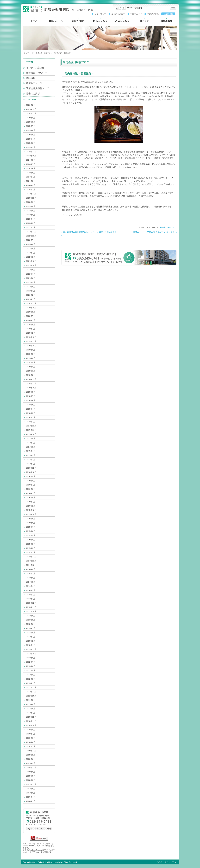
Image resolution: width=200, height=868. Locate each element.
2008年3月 (31, 780)
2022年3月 (31, 253)
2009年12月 (31, 751)
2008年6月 (31, 776)
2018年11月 (31, 384)
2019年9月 (31, 350)
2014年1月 (31, 599)
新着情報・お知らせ (36, 73)
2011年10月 (31, 696)
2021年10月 (31, 265)
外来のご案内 (96, 24)
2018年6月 (31, 400)
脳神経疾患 (161, 24)
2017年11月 (31, 430)
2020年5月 (31, 320)
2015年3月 (31, 544)
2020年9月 (31, 312)
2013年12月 (31, 603)
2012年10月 (31, 654)
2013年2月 (31, 641)
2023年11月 (31, 198)
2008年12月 (31, 768)
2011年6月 (31, 704)
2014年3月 (31, 590)
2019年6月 (31, 358)
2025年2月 (31, 147)
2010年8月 (31, 730)
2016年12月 (31, 468)
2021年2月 (31, 295)
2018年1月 (31, 422)
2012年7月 (31, 662)
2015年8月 (31, 523)
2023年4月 (31, 219)
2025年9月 (31, 118)
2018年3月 (31, 413)
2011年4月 (31, 709)
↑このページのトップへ (166, 862)
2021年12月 (31, 261)
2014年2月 (31, 595)
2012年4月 (31, 675)
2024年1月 (31, 189)
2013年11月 (31, 607)
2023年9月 (31, 202)
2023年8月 (31, 206)
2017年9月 (31, 438)
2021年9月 (31, 270)
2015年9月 (31, 519)
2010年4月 (31, 742)
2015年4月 (31, 540)
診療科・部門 (74, 24)
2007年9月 (31, 789)
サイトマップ (100, 14)
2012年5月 (31, 670)
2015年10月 (31, 514)
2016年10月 (31, 472)
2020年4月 (31, 325)
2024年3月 (31, 181)
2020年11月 (31, 303)
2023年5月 (31, 215)
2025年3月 (31, 143)
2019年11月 (31, 341)
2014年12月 (31, 557)
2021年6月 (31, 278)
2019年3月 (31, 371)
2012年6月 (31, 666)
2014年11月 (31, 561)
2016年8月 (31, 481)
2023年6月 (31, 211)
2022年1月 (31, 257)
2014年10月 (31, 565)
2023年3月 (31, 223)
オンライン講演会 (35, 68)
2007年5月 (31, 793)
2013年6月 (31, 624)
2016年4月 (31, 497)
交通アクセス (153, 14)
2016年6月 (31, 489)
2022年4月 (31, 248)
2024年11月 (31, 152)
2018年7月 (31, 396)
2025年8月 (31, 122)
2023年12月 (31, 194)
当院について (52, 24)
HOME (26, 24)
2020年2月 (31, 333)
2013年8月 (31, 620)
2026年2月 (31, 105)
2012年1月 (31, 683)
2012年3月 (31, 679)
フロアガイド (136, 14)
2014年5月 (31, 582)
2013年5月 (31, 628)
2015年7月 (31, 527)
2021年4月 (31, 287)
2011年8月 (31, 700)
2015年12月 (31, 510)
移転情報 (31, 78)
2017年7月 (31, 443)
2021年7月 (31, 274)
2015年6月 (31, 531)
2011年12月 (31, 687)
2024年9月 (31, 160)
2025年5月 (31, 135)
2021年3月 (31, 291)
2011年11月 (31, 692)
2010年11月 (31, 721)
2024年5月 (31, 173)
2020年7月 (31, 316)
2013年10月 (31, 611)
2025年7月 (31, 126)
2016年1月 (31, 506)
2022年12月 (31, 232)
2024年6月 (31, 168)
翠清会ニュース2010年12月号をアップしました (155, 232)
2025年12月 (31, 109)
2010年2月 (31, 746)
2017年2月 (31, 460)
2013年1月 (31, 645)
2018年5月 (31, 405)
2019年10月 (31, 346)
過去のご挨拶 (33, 94)
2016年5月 (31, 493)
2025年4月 (31, 139)
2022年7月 (31, 240)
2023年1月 (31, 227)
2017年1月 (31, 464)
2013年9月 (31, 616)
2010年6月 (31, 738)
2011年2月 (31, 713)
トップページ (29, 53)
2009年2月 (31, 763)
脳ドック (137, 24)
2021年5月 (31, 282)
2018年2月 (31, 417)
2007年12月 (31, 784)
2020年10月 (31, 308)
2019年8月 (31, 354)
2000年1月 (31, 801)
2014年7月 (31, 573)
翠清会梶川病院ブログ (44, 53)
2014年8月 (31, 569)
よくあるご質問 (118, 14)
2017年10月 (31, 434)
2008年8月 (31, 772)
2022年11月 (31, 236)
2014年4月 (31, 586)
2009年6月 (31, 759)
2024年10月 (31, 156)
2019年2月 (31, 375)
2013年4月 (31, 632)
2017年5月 (31, 447)
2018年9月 (31, 392)
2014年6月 (31, 578)
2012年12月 (31, 649)
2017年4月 (31, 451)
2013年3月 (31, 637)
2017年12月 (31, 426)
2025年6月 (31, 130)
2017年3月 (31, 455)
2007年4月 (31, 797)
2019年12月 (31, 337)
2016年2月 (31, 502)
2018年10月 (31, 388)
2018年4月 (31, 409)
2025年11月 (31, 113)
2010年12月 (31, 717)
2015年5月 (31, 535)
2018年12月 (31, 379)
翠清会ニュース (34, 83)
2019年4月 (31, 367)
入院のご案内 (118, 24)
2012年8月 (31, 658)
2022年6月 (31, 244)
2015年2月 (31, 548)
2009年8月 (31, 755)
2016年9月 (31, 476)
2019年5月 (31, 362)
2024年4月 (31, 177)
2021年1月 (31, 299)
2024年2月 (31, 185)
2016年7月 (31, 485)
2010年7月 (31, 734)
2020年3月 (31, 329)
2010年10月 (31, 725)
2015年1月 (31, 552)
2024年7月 (31, 164)
